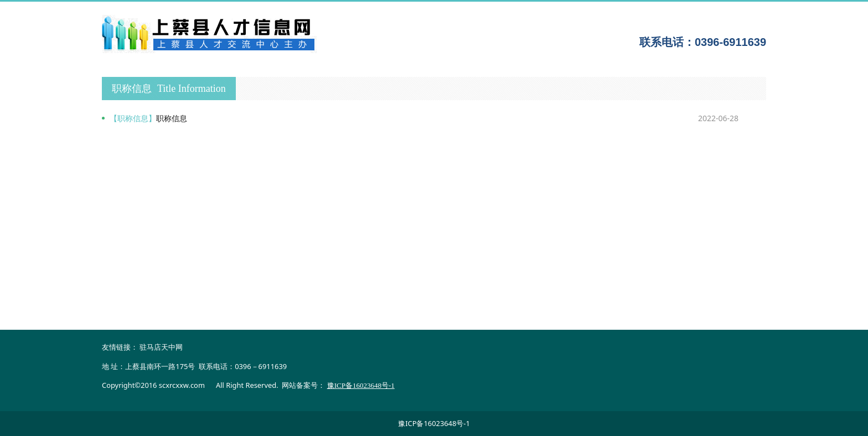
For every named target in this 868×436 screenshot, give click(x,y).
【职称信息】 (133, 118)
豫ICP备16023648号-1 (434, 423)
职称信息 (172, 118)
